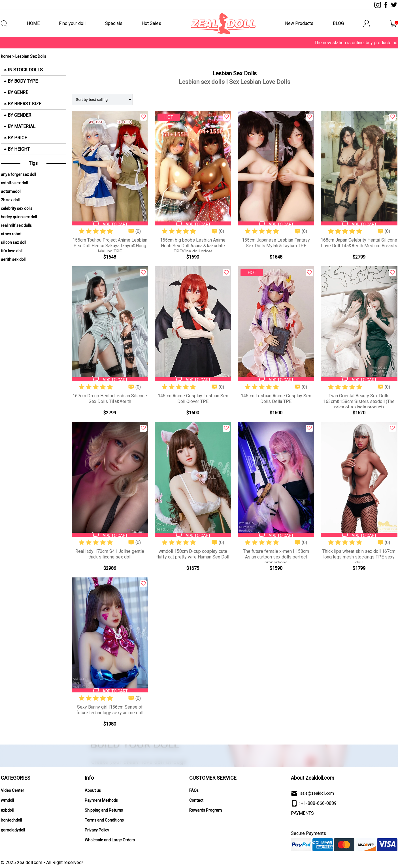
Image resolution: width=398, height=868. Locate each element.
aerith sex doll (13, 259)
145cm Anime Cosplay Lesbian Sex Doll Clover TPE (193, 399)
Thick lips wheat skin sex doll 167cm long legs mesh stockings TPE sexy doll (359, 557)
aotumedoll (11, 191)
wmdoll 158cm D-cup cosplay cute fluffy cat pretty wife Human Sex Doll (193, 554)
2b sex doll (10, 200)
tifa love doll (12, 251)
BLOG (338, 23)
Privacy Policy (97, 830)
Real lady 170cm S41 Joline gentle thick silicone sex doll (110, 554)
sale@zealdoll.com (317, 793)
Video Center (12, 790)
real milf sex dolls (16, 225)
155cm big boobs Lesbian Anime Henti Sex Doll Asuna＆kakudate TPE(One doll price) (193, 246)
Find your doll (72, 23)
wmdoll (7, 800)
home (6, 56)
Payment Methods (101, 800)
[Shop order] (102, 100)
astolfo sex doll (14, 183)
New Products (299, 23)
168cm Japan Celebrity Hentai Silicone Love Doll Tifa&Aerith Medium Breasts (359, 243)
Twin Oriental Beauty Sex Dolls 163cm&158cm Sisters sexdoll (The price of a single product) (359, 401)
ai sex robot (11, 234)
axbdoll (7, 810)
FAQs (194, 790)
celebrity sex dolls (17, 208)
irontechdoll (11, 820)
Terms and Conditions (104, 820)
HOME (33, 23)
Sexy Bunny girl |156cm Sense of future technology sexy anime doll (110, 710)
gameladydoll (13, 830)
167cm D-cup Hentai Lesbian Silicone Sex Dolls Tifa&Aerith (110, 399)
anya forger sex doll (18, 174)
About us (93, 790)
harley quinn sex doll (19, 217)
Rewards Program (206, 810)
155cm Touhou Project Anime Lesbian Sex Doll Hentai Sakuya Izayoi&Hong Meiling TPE (110, 246)
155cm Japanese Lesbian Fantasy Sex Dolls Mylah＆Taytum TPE (276, 243)
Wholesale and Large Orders (110, 840)
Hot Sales (151, 23)
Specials (114, 23)
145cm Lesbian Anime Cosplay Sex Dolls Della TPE (276, 399)
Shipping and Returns (104, 810)
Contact (196, 800)
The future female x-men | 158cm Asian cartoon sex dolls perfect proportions (276, 557)
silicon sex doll (13, 242)
